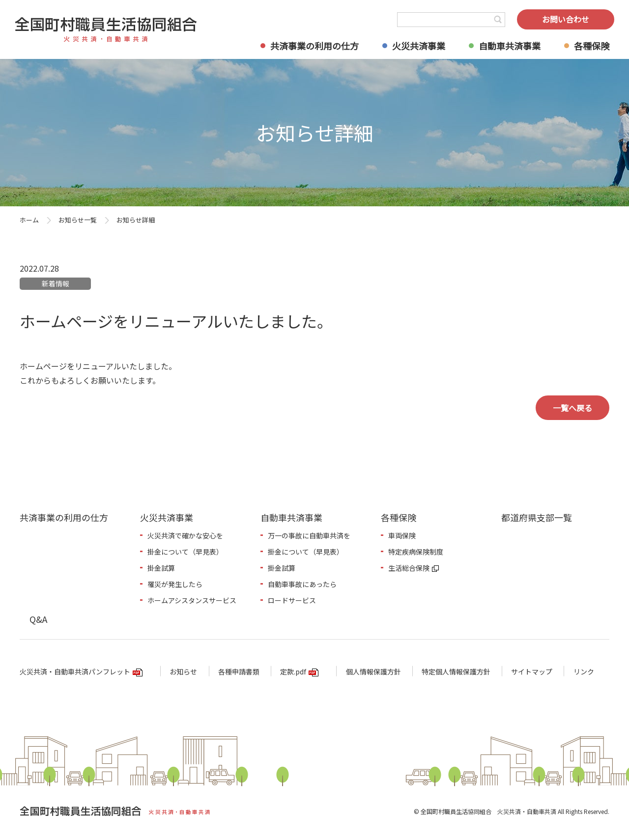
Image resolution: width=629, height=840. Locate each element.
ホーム (29, 220)
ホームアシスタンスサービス (192, 600)
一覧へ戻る (572, 408)
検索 (498, 20)
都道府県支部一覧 (537, 517)
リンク (584, 672)
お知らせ (183, 672)
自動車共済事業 (510, 46)
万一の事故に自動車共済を (309, 535)
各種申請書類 (239, 672)
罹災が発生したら (175, 584)
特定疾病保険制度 (416, 552)
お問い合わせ (566, 19)
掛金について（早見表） (185, 552)
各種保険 (592, 46)
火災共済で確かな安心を (185, 535)
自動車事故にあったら (302, 584)
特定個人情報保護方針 (456, 672)
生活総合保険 (409, 568)
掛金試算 (161, 568)
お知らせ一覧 (78, 220)
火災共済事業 (419, 46)
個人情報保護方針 (373, 672)
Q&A (38, 619)
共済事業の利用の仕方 (314, 46)
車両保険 (402, 535)
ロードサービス (292, 600)
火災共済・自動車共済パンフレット (75, 672)
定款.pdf (293, 672)
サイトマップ (532, 672)
